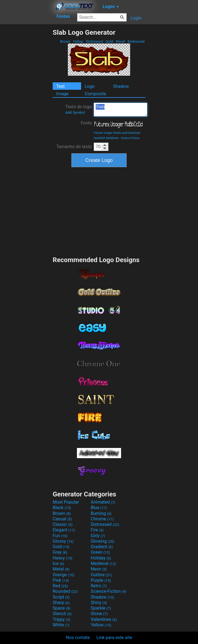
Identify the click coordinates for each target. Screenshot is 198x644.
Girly (98, 536)
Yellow (78, 41)
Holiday (101, 558)
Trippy (61, 619)
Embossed (136, 41)
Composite (95, 94)
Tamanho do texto (74, 147)
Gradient (102, 547)
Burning (101, 513)
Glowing (102, 541)
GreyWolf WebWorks (106, 138)
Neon (99, 569)
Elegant (64, 530)
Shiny (99, 603)
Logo (90, 86)
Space (61, 608)
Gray (60, 552)
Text (60, 86)
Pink (61, 580)
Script (61, 597)
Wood (120, 41)
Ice (58, 563)
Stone (99, 614)
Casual (62, 519)
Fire (97, 530)
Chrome (102, 519)
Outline (101, 575)
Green (100, 552)
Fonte (86, 123)
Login (136, 18)
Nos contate (78, 638)
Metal (61, 569)
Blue (99, 508)
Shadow (121, 86)
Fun (60, 536)
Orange (64, 575)
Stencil (62, 614)
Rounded (65, 591)
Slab (121, 110)
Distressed (95, 41)
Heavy (62, 558)
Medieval (103, 563)
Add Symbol (75, 112)
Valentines (104, 619)
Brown (65, 41)
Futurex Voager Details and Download (117, 133)
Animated (103, 502)
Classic (63, 524)
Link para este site (114, 638)
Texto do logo (78, 109)
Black (62, 508)
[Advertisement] (26, 111)
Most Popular (66, 502)
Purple (101, 580)
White (61, 625)
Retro (99, 586)
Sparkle (101, 608)
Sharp (61, 603)
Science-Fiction (130, 138)
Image (62, 94)
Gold (109, 41)
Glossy (63, 541)
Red (60, 586)
